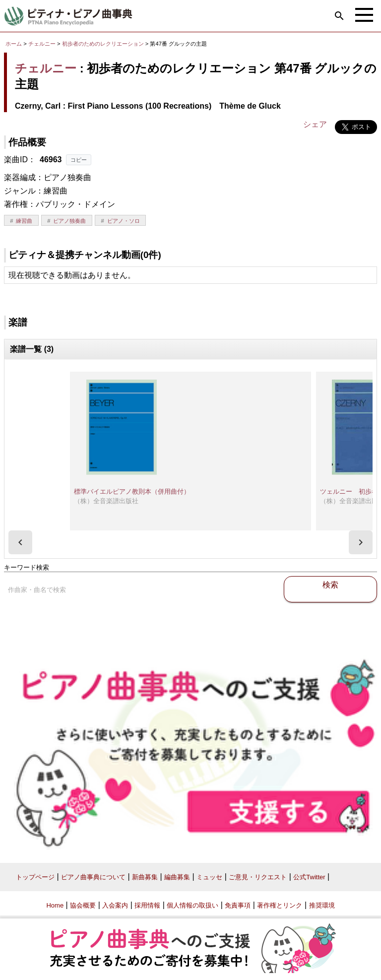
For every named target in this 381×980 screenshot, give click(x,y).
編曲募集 (177, 877)
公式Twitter (309, 877)
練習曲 (24, 221)
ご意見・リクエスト (258, 877)
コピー (79, 160)
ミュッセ (209, 877)
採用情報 (147, 905)
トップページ (35, 877)
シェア (315, 124)
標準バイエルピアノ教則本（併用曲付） (132, 491)
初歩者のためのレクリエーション (104, 44)
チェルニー (42, 44)
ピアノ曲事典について (93, 877)
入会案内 (115, 905)
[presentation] (20, 542)
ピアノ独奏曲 (69, 221)
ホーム (14, 44)
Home (55, 905)
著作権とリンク (280, 905)
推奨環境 (322, 905)
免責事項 (238, 905)
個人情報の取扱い (192, 905)
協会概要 (83, 905)
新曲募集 (145, 877)
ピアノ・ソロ (124, 221)
